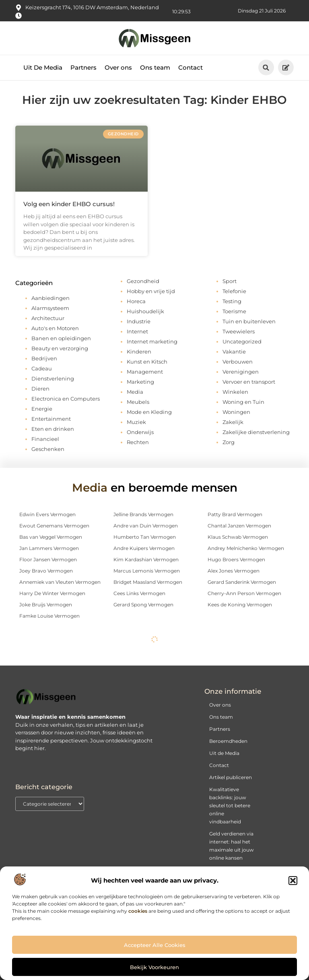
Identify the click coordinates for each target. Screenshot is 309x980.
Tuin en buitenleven (249, 321)
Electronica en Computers (66, 399)
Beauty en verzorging (60, 348)
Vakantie (234, 351)
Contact (191, 67)
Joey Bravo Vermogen (46, 571)
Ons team (155, 67)
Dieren (40, 389)
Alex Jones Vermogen (234, 571)
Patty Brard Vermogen (235, 514)
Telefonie (234, 291)
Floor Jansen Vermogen (48, 559)
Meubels (138, 402)
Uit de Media (224, 753)
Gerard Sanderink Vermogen (242, 582)
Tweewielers (239, 331)
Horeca (136, 301)
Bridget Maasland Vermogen (148, 582)
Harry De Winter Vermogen (52, 593)
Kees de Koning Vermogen (240, 605)
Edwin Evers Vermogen (47, 514)
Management (145, 372)
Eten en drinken (53, 429)
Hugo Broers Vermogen (236, 559)
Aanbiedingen (50, 298)
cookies (138, 911)
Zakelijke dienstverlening (256, 432)
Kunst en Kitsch (147, 362)
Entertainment (51, 419)
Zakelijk (233, 422)
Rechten (138, 442)
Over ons (118, 67)
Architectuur (48, 318)
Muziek (136, 422)
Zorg (229, 442)
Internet (137, 331)
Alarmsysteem (50, 308)
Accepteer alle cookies (155, 945)
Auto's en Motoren (55, 328)
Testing (232, 301)
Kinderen (139, 351)
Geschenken (48, 449)
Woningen (236, 412)
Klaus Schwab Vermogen (238, 537)
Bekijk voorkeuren (154, 967)
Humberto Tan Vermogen (145, 537)
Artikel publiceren (231, 777)
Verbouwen (238, 362)
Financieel (45, 439)
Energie (42, 409)
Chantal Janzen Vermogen (239, 526)
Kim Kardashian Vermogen (146, 559)
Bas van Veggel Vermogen (51, 537)
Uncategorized (242, 341)
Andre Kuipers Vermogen (144, 548)
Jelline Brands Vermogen (143, 514)
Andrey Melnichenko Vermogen (246, 548)
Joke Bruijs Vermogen (46, 605)
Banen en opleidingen (61, 338)
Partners (83, 67)
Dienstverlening (53, 378)
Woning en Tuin (243, 402)
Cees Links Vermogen (139, 593)
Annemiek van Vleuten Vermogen (60, 582)
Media (135, 392)
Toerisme (234, 311)
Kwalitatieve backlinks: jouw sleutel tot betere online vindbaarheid (230, 805)
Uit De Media (43, 67)
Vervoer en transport (249, 382)
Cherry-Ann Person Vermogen (244, 593)
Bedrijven (44, 358)
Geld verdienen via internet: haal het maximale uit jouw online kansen (232, 846)
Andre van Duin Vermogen (146, 526)
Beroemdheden (228, 741)
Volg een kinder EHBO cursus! (69, 204)
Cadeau (42, 368)
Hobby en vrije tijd (151, 291)
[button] (293, 881)
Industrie (139, 321)
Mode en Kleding (149, 412)
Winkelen (235, 392)
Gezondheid (143, 281)
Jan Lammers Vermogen (49, 548)
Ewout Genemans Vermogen (54, 526)
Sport (230, 281)
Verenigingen (241, 372)
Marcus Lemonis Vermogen (147, 571)
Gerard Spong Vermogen (143, 605)
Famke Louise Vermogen (49, 616)
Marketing (140, 382)
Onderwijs (140, 432)
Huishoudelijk (145, 311)
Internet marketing (152, 341)
